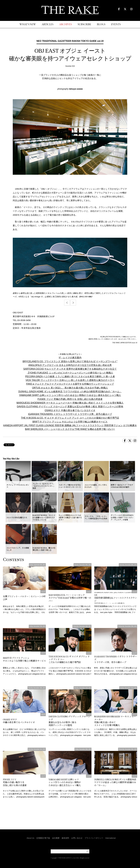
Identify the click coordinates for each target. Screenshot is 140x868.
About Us (30, 838)
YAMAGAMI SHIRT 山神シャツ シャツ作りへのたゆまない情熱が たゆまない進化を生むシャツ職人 (70, 395)
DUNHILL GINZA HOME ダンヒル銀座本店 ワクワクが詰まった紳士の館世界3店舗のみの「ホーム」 (70, 391)
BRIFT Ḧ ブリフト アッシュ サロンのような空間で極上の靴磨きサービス (70, 422)
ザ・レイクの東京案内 (70, 358)
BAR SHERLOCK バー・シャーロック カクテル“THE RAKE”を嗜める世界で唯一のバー (70, 429)
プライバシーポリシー (94, 838)
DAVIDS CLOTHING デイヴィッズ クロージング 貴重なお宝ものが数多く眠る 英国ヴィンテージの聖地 (70, 406)
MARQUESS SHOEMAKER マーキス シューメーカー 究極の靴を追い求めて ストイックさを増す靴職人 (70, 403)
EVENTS (116, 25)
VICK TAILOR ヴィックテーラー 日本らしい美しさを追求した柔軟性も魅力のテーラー (70, 380)
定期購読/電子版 (43, 838)
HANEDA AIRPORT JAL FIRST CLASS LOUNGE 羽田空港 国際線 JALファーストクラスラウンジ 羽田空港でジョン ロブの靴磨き (70, 425)
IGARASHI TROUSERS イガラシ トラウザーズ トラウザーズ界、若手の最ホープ (70, 414)
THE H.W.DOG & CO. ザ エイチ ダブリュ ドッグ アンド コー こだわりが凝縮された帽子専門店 (70, 418)
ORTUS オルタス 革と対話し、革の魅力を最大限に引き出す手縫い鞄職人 (70, 388)
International (111, 838)
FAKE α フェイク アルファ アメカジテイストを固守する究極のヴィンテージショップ (70, 384)
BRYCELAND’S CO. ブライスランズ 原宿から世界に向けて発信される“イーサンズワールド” (70, 361)
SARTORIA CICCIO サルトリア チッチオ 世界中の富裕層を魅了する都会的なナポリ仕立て (70, 369)
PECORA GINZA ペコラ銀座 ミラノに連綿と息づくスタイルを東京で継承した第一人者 (70, 376)
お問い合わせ (77, 838)
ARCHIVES (65, 25)
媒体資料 (65, 838)
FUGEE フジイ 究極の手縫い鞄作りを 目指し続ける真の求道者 (70, 399)
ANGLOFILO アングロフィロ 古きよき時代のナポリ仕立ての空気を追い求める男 (70, 365)
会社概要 (56, 838)
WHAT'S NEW (28, 25)
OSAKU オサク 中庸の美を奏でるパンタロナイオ (70, 410)
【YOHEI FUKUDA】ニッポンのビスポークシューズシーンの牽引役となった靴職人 (70, 373)
